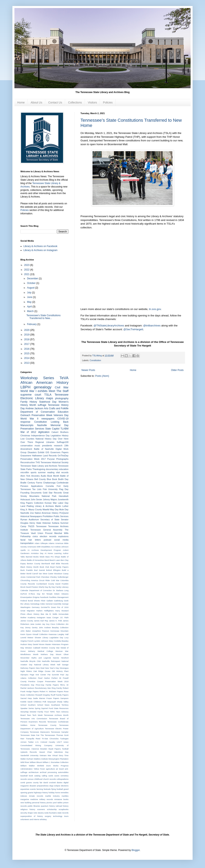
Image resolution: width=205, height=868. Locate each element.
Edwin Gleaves (61, 594)
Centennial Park (33, 577)
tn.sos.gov (155, 309)
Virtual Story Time (60, 755)
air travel (60, 769)
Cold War (55, 580)
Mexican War (62, 651)
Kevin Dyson (26, 634)
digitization (44, 432)
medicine (34, 799)
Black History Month (30, 567)
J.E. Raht (64, 617)
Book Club (44, 567)
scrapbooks (64, 809)
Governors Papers (59, 452)
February (32, 324)
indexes (24, 796)
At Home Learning (53, 553)
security (24, 813)
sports (34, 472)
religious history (28, 809)
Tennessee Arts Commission (34, 719)
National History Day (46, 439)
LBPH (25, 387)
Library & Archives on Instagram (40, 250)
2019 (27, 335)
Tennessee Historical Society (55, 462)
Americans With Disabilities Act (40, 547)
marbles (65, 796)
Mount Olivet (62, 654)
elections (65, 786)
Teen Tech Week (35, 715)
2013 (27, 363)
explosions (63, 536)
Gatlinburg (58, 601)
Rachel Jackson (27, 688)
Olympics (24, 675)
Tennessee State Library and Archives (39, 466)
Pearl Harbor (44, 678)
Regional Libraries (45, 442)
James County (27, 621)
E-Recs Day (34, 594)
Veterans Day (61, 415)
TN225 (31, 526)
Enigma (36, 597)
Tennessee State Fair (30, 735)
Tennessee (41, 526)
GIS (47, 452)
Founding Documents (31, 493)
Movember (25, 658)
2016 (27, 349)
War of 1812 (28, 432)
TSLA (48, 395)
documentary (52, 469)
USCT (59, 742)
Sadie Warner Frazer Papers (46, 698)
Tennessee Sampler (60, 732)
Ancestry (35, 476)
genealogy (43, 387)
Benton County (34, 564)
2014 (27, 358)
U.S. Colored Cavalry (45, 742)
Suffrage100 (63, 442)
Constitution (95, 360)
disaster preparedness (39, 786)
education (64, 469)
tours (66, 816)
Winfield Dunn (44, 766)
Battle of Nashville (44, 449)
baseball (24, 776)
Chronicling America (29, 580)
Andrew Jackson (34, 408)
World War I (28, 391)
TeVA (64, 378)
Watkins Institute (41, 759)
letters (38, 540)
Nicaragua (64, 668)
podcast (47, 540)
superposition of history (32, 816)
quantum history (48, 806)
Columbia (64, 580)
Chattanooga (49, 483)
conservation (27, 446)
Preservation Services (32, 429)
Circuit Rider (45, 580)
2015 (27, 353)
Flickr (43, 601)
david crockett (50, 782)
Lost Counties (27, 439)
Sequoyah (52, 702)
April (30, 307)
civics (35, 536)
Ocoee (47, 671)
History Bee (39, 614)
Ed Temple (47, 594)
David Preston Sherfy (35, 587)
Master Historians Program (57, 644)
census (30, 779)
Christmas (25, 436)
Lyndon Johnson (41, 641)
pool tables (58, 803)
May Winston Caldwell (30, 648)
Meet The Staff (59, 391)
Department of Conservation (38, 412)
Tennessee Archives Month (56, 715)
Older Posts (177, 370)
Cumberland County (45, 584)
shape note (32, 813)
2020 (27, 330)
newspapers (48, 419)
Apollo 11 (25, 550)
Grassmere (26, 456)
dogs (51, 786)
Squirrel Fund (47, 708)
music (37, 446)
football (60, 789)
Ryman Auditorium (30, 520)
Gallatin (50, 601)
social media (61, 540)
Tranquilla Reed (33, 739)
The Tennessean (48, 735)
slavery (41, 813)
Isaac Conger (53, 617)
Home (21, 102)
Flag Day (64, 489)
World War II (29, 419)
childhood (38, 779)
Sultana (56, 523)
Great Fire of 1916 (60, 607)
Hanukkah (64, 496)
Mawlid (46, 509)
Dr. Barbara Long (61, 590)
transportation (27, 543)
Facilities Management (59, 597)
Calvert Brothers (60, 432)
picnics (49, 803)
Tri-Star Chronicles (50, 739)
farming (40, 789)
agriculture (51, 769)
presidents (47, 446)
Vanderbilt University (29, 755)
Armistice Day (37, 553)
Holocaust (25, 499)
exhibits (43, 391)
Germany (36, 607)
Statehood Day (48, 402)
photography (62, 398)
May (30, 302)
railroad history (62, 806)
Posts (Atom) (102, 376)
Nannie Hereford (61, 658)
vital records (62, 472)
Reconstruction (28, 462)
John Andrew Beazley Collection (54, 627)
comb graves (26, 782)
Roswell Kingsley (43, 695)
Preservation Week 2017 (33, 459)
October (32, 283)
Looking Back (60, 422)
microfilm (25, 472)
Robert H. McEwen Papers (51, 691)
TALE (46, 712)
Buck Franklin (27, 570)
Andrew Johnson (61, 547)
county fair (38, 782)
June (30, 297)
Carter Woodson (55, 574)
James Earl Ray (41, 621)
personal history (39, 803)
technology (58, 816)
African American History (44, 382)
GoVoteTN (45, 607)
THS (38, 462)
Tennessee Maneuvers (40, 732)
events (33, 789)
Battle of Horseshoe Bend (38, 560)
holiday (51, 793)
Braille (23, 483)
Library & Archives (44, 506)
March (31, 311)
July (30, 293)
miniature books (61, 799)
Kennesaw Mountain (59, 631)
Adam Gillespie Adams (44, 543)
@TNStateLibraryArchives (109, 326)
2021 (27, 274)
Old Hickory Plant (60, 671)
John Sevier (36, 499)
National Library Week (45, 665)
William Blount (36, 762)
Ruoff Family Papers (60, 695)
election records (48, 536)
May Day (54, 509)
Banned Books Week (35, 557)
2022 (27, 270)
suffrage (42, 405)
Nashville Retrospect (51, 661)
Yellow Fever (39, 769)
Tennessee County (47, 725)
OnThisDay (63, 456)
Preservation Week (42, 415)
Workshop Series (37, 378)
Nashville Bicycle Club (31, 661)
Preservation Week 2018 (57, 681)
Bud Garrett (40, 570)
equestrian (25, 789)
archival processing (48, 772)
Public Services (61, 516)
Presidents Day (27, 685)
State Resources (61, 708)
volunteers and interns (30, 819)
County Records (28, 584)
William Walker (28, 766)
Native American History (47, 513)
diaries (59, 782)
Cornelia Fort (53, 486)
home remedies (62, 793)
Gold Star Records (52, 493)
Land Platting (27, 506)
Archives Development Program (46, 550)
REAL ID (64, 685)
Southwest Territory (60, 705)
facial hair (26, 540)
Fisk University (50, 489)
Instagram (41, 617)
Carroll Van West (40, 574)
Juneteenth (63, 499)
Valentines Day (61, 752)
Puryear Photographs (58, 459)
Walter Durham (27, 759)
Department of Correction (41, 590)
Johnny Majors (50, 499)
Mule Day (64, 509)
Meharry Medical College (41, 651)
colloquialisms (62, 779)
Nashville (42, 425)
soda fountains (50, 813)
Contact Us (55, 102)
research (58, 446)
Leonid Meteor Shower (31, 638)
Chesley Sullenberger (59, 577)
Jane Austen (36, 624)
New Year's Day (52, 668)
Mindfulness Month (29, 654)
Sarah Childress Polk (37, 702)
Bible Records (62, 564)
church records (49, 779)
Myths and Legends (41, 658)
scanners (41, 809)
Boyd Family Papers (59, 567)
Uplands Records (29, 752)
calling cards (47, 776)
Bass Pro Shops (53, 557)
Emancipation (26, 597)
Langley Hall (63, 634)
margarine (25, 799)
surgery (48, 816)
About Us (36, 102)
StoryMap (25, 712)
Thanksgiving (39, 469)
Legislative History (60, 436)
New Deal (40, 668)
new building (26, 803)
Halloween (37, 456)
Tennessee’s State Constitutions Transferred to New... (44, 317)
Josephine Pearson (41, 631)
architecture (34, 772)
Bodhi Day (63, 479)
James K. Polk (56, 621)
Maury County (35, 509)
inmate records (36, 796)
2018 (27, 339)
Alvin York (25, 476)
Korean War (51, 503)
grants (31, 793)
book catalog (35, 776)
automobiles (63, 772)
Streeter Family (36, 712)
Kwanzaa (53, 634)
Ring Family (57, 688)
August (31, 288)
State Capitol (52, 429)
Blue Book (52, 479)
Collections (75, 102)
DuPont (24, 594)
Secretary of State (50, 520)
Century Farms (35, 483)
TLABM (64, 429)
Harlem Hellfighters (45, 611)
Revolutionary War (43, 688)
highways (38, 793)
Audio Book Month (50, 476)
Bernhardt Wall (48, 564)
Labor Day (63, 503)
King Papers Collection (32, 503)
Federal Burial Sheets (30, 601)
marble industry (52, 796)
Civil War (62, 387)
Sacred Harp (26, 698)
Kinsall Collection (40, 634)
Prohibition (48, 516)
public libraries (34, 806)
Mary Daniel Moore (36, 644)
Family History (29, 402)
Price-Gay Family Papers (47, 685)
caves (57, 776)
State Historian (44, 523)
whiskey (43, 819)
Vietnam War (45, 755)
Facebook (44, 597)
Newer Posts (88, 370)
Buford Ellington (53, 570)
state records (63, 813)
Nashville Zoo (27, 513)
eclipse (57, 786)
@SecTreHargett (133, 329)
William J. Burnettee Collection (55, 762)
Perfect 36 (56, 678)
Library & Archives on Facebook (40, 246)
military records (46, 799)
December (33, 279)
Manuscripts (27, 425)
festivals (47, 789)
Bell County (40, 479)
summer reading (46, 472)
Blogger (136, 850)
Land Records (50, 456)
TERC (52, 712)
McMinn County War (50, 648)
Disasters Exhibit (36, 452)
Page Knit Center (38, 675)
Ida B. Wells (51, 614)
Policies (108, 102)
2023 (27, 265)
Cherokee (45, 577)
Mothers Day (47, 654)
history (45, 793)
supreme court (31, 395)
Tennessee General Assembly (46, 530)
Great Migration (28, 611)
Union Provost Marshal (50, 533)
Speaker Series (27, 708)
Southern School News (39, 705)
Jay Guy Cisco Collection (53, 624)
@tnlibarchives (152, 326)
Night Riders (26, 671)
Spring (38, 708)
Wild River (25, 762)
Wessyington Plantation (58, 759)
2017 (27, 344)
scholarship (52, 809)
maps (50, 398)
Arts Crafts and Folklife (56, 408)
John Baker (26, 631)
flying (54, 789)
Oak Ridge (38, 671)
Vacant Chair (45, 752)
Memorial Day (60, 425)
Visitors (92, 102)
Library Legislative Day (53, 638)
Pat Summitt (53, 675)
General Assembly (54, 604)
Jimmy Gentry (31, 627)
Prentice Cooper (36, 681)
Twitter (31, 742)
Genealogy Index (38, 604)
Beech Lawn (55, 560)
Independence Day (40, 436)
